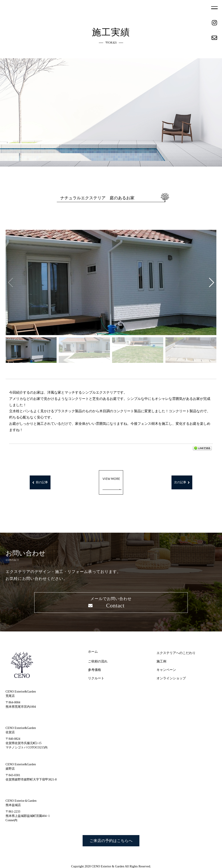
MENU (214, 8)
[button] (211, 282)
